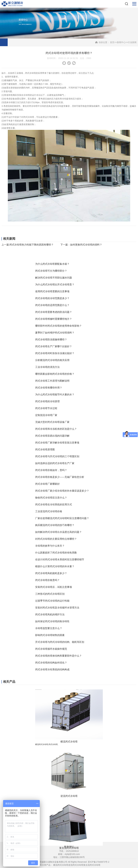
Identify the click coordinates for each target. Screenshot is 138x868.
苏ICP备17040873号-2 (99, 862)
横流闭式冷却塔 (61, 865)
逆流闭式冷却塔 (76, 865)
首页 (112, 42)
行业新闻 (132, 42)
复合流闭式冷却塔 (92, 865)
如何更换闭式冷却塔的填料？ (86, 245)
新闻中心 (121, 42)
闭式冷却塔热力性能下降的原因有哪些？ (32, 245)
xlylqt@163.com (72, 854)
